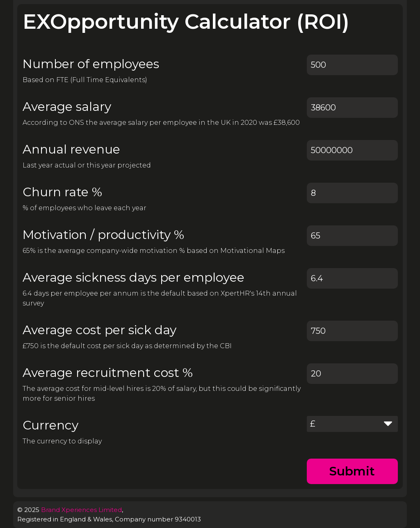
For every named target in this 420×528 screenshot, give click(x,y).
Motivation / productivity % (103, 235)
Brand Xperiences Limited (81, 510)
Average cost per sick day (99, 330)
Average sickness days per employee (134, 277)
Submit (352, 471)
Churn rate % (62, 192)
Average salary (67, 107)
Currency (50, 425)
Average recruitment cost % (108, 373)
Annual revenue (71, 149)
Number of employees (91, 64)
